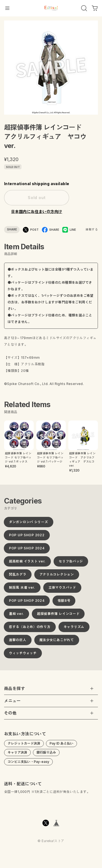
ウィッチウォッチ (23, 655)
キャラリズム (74, 629)
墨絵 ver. (16, 616)
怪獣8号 (64, 602)
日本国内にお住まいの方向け (37, 211)
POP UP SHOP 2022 (27, 537)
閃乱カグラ (18, 576)
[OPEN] (84, 8)
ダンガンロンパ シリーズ (29, 524)
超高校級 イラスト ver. (27, 563)
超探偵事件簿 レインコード (58, 616)
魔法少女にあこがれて (57, 642)
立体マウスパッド (62, 589)
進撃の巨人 (18, 642)
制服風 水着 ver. (22, 589)
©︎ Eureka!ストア (51, 843)
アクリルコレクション (57, 576)
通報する (92, 229)
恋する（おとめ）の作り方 (30, 629)
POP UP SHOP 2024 (27, 550)
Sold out (37, 198)
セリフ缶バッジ (71, 563)
